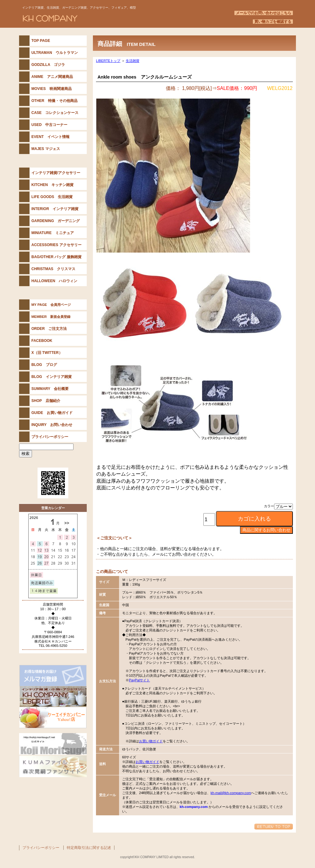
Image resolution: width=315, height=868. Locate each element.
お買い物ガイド (151, 741)
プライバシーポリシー (41, 848)
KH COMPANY (96, 18)
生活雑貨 (133, 61)
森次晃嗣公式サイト (53, 744)
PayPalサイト (139, 680)
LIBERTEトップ (108, 61)
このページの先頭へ (274, 827)
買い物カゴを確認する (273, 22)
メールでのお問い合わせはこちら (264, 13)
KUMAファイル (53, 766)
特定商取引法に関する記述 (89, 848)
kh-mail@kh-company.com (231, 793)
